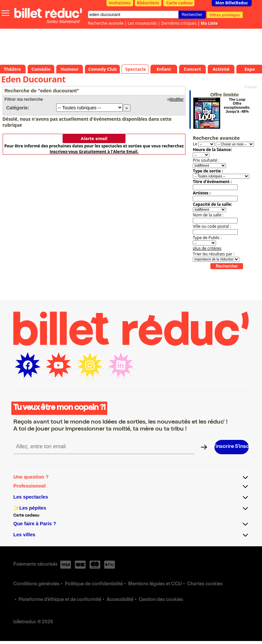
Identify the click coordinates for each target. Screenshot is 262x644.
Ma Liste (209, 23)
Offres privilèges (225, 15)
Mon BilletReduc (232, 3)
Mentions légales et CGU (155, 584)
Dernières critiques (179, 23)
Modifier (177, 99)
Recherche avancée (106, 23)
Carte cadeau (180, 3)
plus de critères (207, 248)
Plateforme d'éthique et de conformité (60, 600)
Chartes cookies (205, 584)
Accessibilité (120, 600)
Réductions (148, 3)
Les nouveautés (142, 23)
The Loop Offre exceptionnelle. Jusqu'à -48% (237, 105)
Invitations (120, 3)
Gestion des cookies (161, 600)
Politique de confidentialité (94, 584)
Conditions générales (36, 584)
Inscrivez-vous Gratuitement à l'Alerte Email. (94, 152)
